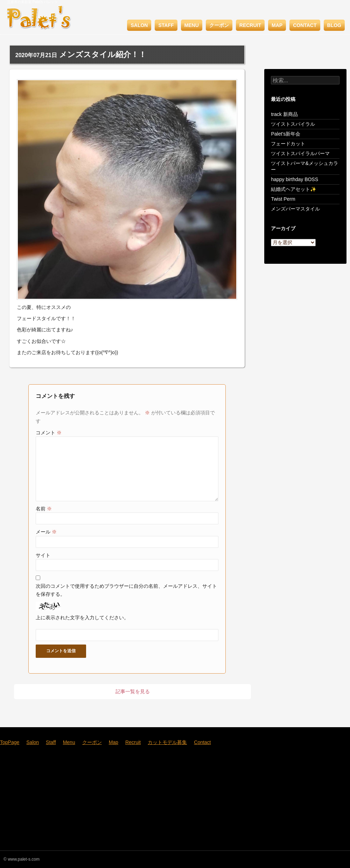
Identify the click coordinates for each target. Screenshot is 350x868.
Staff (166, 25)
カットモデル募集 (167, 742)
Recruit (250, 25)
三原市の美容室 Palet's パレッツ (32, 2)
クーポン (219, 25)
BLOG (334, 25)
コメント (49, 433)
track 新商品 (284, 114)
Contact (305, 25)
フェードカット (288, 144)
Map (277, 25)
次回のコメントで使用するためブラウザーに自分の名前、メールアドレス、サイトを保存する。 (126, 590)
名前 (44, 509)
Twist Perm (283, 199)
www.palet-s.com (24, 859)
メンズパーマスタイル (295, 209)
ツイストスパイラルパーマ (300, 153)
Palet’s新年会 (286, 134)
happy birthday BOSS (295, 179)
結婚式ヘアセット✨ (293, 189)
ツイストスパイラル (293, 124)
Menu (192, 25)
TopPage (10, 742)
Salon (139, 25)
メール (46, 532)
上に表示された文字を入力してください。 (82, 618)
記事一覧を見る (133, 691)
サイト (43, 555)
